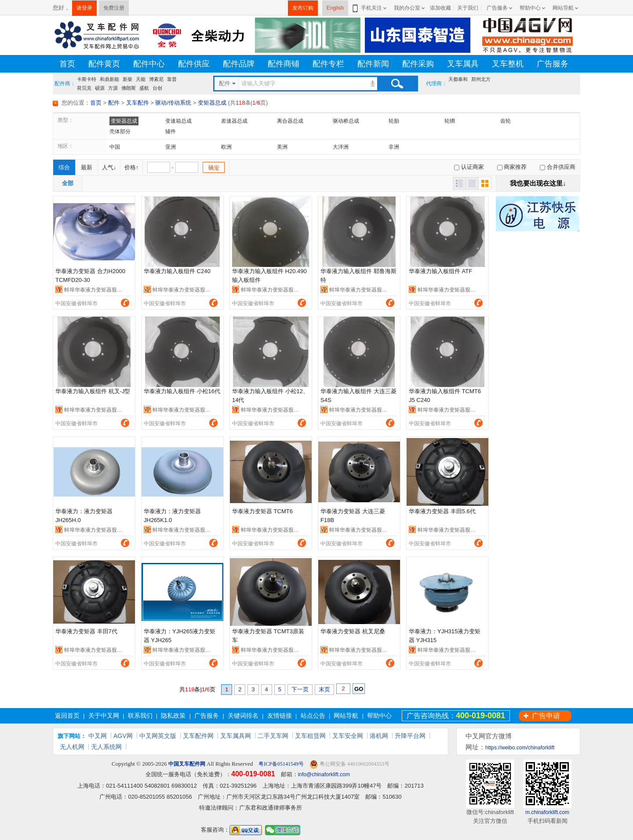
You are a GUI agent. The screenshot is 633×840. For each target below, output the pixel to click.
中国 (115, 147)
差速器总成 (234, 121)
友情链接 (280, 716)
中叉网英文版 (158, 736)
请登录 (84, 8)
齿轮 (506, 121)
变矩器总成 (212, 103)
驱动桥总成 (346, 121)
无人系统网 (106, 747)
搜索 (397, 84)
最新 (87, 167)
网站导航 (563, 8)
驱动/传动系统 (173, 103)
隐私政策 (173, 716)
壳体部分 (120, 131)
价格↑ (132, 167)
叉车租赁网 (310, 736)
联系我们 (140, 716)
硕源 (100, 88)
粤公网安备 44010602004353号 (349, 764)
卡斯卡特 (87, 79)
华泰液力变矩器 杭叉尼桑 (353, 631)
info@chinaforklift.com (324, 774)
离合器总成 (290, 121)
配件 (114, 103)
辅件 (171, 131)
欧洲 (226, 147)
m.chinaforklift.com (547, 812)
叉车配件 (138, 103)
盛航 (144, 88)
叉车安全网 (348, 736)
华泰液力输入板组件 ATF (440, 271)
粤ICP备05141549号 (280, 764)
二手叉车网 (273, 736)
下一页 (300, 689)
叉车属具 (463, 64)
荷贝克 (84, 88)
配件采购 (418, 64)
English (335, 8)
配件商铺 (284, 64)
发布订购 (303, 8)
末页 (324, 689)
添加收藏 (440, 8)
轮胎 (394, 121)
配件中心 (149, 64)
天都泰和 (458, 79)
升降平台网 (410, 736)
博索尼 (156, 79)
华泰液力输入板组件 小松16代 (182, 391)
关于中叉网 (104, 716)
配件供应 (194, 64)
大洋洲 (341, 147)
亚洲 (171, 147)
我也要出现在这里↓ (538, 183)
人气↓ (109, 167)
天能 (141, 79)
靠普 (172, 79)
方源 (113, 88)
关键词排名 (243, 716)
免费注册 (114, 8)
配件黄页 (104, 64)
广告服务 (497, 8)
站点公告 (313, 716)
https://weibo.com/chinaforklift (520, 748)
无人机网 (72, 747)
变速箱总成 (178, 121)
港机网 (379, 736)
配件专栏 (328, 64)
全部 (68, 183)
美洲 (282, 147)
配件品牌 (239, 64)
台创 (157, 88)
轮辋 (450, 121)
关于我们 (468, 8)
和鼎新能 (109, 79)
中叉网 (98, 736)
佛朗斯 (129, 88)
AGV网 (123, 736)
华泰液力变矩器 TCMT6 (262, 511)
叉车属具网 (236, 736)
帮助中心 (530, 8)
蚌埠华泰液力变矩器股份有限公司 (104, 290)
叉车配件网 (198, 736)
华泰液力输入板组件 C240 (177, 271)
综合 (64, 167)
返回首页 (67, 716)
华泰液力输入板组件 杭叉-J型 (93, 391)
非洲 (394, 147)
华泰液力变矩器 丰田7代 (86, 631)
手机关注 (370, 8)
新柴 (127, 79)
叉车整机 (508, 64)
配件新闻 (373, 64)
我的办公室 (407, 8)
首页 (67, 64)
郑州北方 (481, 79)
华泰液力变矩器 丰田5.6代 (442, 511)
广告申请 (546, 716)
